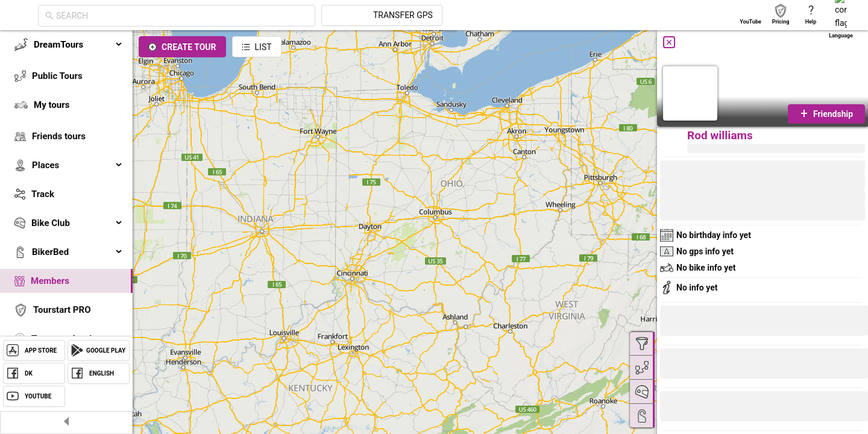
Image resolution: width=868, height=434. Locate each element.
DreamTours (78, 45)
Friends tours (59, 136)
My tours (52, 105)
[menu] (66, 206)
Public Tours (57, 76)
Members (50, 281)
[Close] (669, 42)
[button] (700, 408)
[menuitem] (66, 45)
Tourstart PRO (62, 310)
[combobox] (291, 16)
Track (43, 194)
